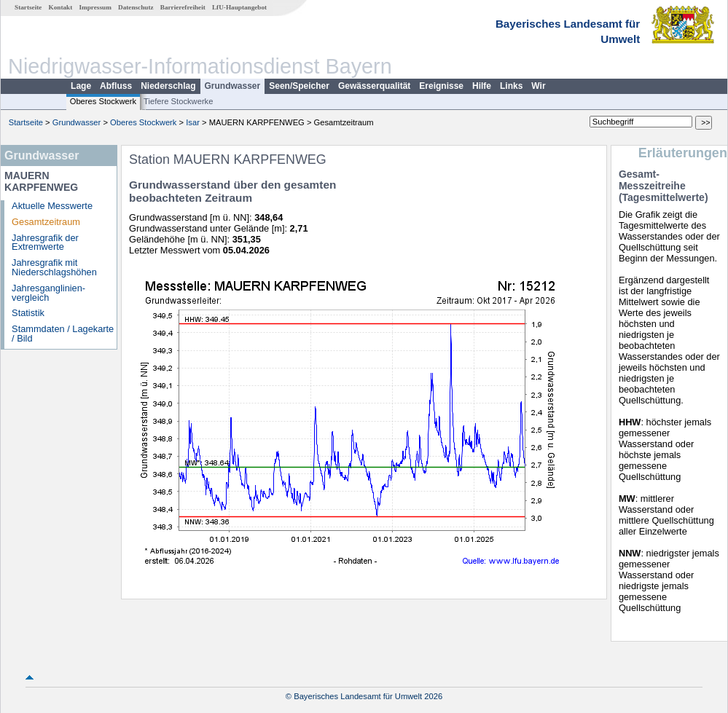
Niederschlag (168, 86)
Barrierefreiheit (183, 7)
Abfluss (116, 86)
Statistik (28, 313)
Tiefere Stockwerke (178, 101)
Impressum (95, 7)
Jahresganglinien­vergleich (48, 293)
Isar (193, 122)
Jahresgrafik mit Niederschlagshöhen (54, 267)
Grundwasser (233, 86)
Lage (81, 86)
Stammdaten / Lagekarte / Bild (63, 334)
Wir (538, 86)
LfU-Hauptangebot (239, 7)
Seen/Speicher (299, 86)
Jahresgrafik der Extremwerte (45, 243)
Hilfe (482, 86)
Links (511, 86)
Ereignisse (441, 86)
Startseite (28, 7)
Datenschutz (136, 7)
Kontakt (61, 7)
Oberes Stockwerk (103, 101)
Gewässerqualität (374, 86)
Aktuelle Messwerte (52, 206)
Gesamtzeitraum (46, 222)
